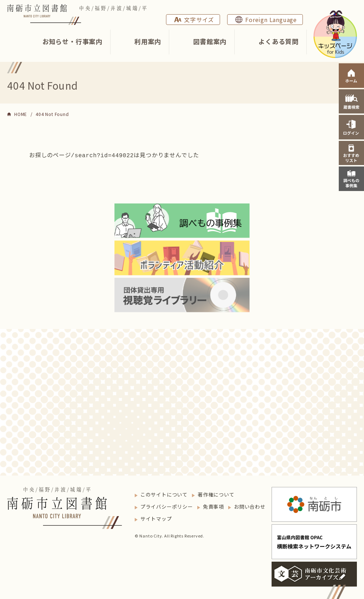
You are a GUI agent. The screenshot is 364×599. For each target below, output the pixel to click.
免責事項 (213, 506)
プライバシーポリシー (167, 506)
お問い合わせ (250, 506)
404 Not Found (52, 114)
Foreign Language (271, 20)
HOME (21, 114)
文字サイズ (199, 20)
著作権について (216, 494)
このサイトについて (164, 494)
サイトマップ (156, 518)
